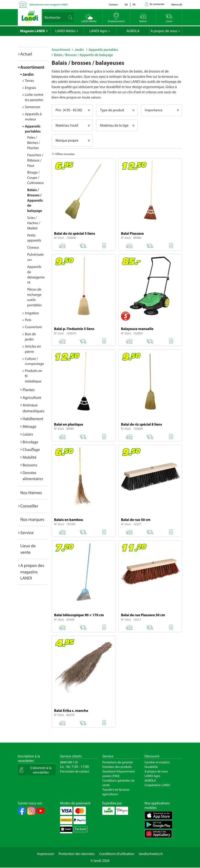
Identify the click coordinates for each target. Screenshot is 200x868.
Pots (28, 320)
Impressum (46, 854)
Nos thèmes (31, 493)
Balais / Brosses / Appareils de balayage (35, 200)
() (177, 5)
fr (134, 5)
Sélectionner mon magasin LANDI (48, 5)
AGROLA (133, 31)
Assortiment (32, 67)
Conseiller (29, 506)
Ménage (29, 426)
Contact (113, 5)
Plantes (29, 390)
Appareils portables (33, 129)
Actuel (26, 54)
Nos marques (32, 519)
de (126, 5)
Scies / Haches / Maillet (34, 223)
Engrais (30, 88)
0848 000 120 (69, 762)
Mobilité (30, 457)
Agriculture (32, 397)
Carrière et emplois (157, 762)
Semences (33, 107)
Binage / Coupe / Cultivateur (36, 178)
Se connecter (157, 4)
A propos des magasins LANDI (32, 572)
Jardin (28, 74)
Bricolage (30, 442)
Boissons (30, 465)
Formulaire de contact (75, 771)
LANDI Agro (98, 31)
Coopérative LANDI (157, 785)
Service (27, 533)
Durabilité (151, 767)
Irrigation (32, 313)
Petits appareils (34, 238)
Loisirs (28, 434)
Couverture (33, 327)
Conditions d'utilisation (117, 854)
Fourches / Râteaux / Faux (35, 160)
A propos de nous (164, 31)
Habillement (33, 419)
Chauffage (31, 449)
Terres (29, 81)
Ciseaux (33, 247)
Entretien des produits (117, 767)
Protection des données (77, 854)
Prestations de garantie (118, 762)
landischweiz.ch (151, 854)
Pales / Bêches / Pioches (34, 143)
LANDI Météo (65, 31)
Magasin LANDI (33, 31)
